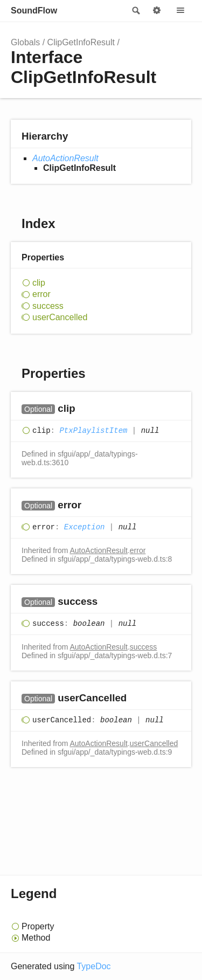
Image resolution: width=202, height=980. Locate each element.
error (41, 294)
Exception (85, 527)
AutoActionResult (65, 158)
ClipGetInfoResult (81, 42)
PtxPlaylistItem (93, 431)
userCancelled (60, 317)
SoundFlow (34, 11)
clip (39, 283)
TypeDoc (93, 966)
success (48, 306)
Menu (180, 11)
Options (157, 11)
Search (135, 11)
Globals (25, 42)
